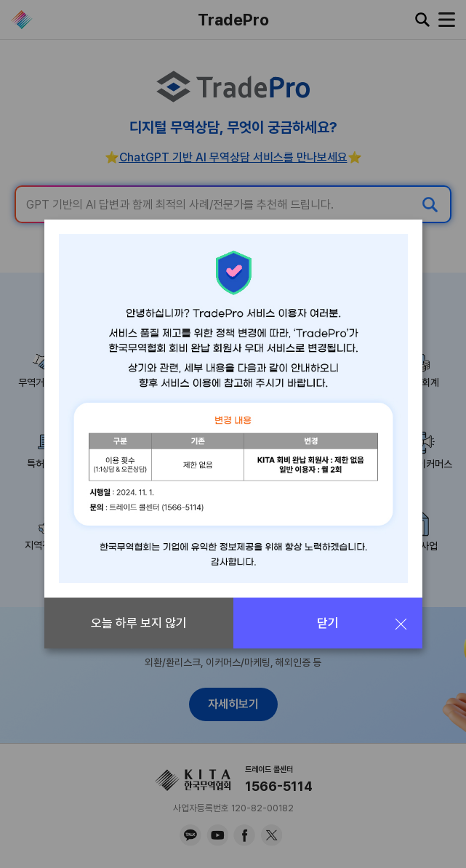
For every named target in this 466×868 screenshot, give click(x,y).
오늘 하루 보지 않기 (139, 623)
